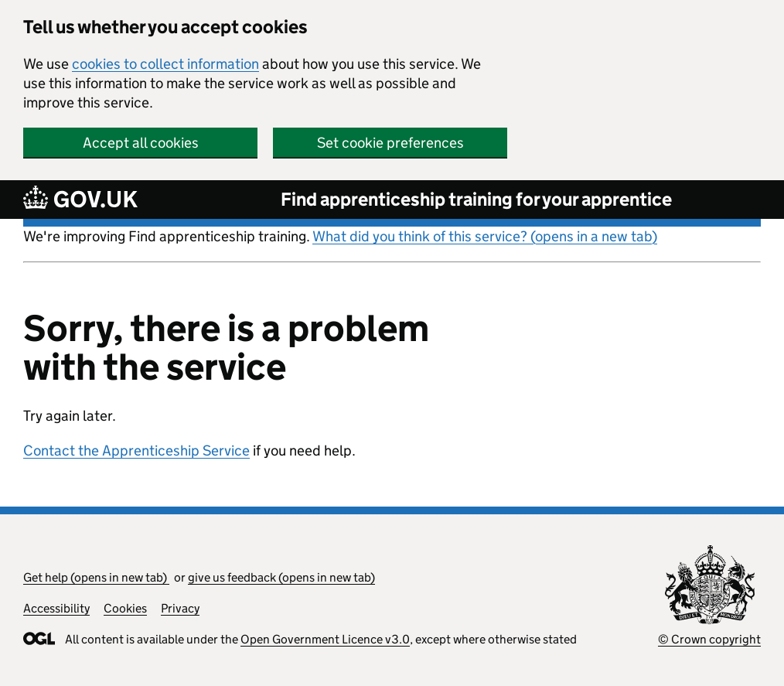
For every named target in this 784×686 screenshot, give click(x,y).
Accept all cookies (141, 143)
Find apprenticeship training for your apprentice (476, 199)
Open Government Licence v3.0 (325, 639)
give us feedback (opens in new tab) (281, 577)
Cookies (125, 608)
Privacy (180, 608)
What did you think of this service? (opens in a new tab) (485, 236)
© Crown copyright (709, 639)
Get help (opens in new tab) (96, 577)
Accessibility (56, 608)
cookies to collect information (165, 64)
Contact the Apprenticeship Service (136, 451)
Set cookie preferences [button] (390, 143)
